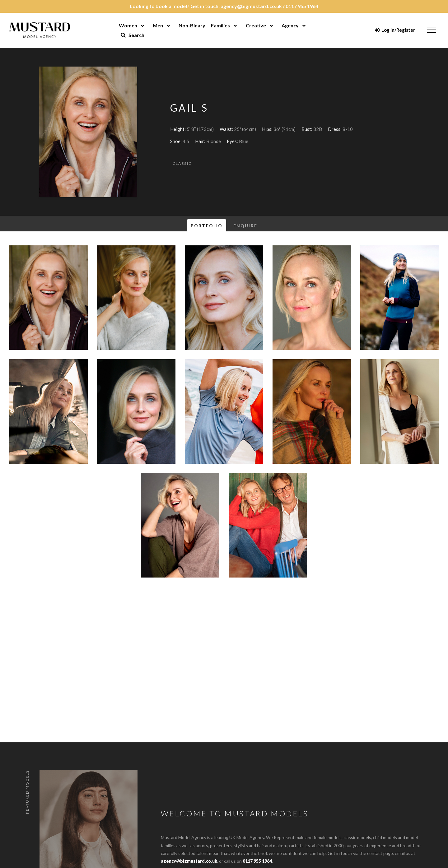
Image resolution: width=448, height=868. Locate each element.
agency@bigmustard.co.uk (251, 6)
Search (133, 35)
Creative (256, 25)
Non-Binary (192, 25)
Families (220, 25)
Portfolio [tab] (207, 226)
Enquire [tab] (245, 226)
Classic (182, 163)
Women (128, 25)
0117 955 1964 (302, 6)
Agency (290, 25)
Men (158, 25)
